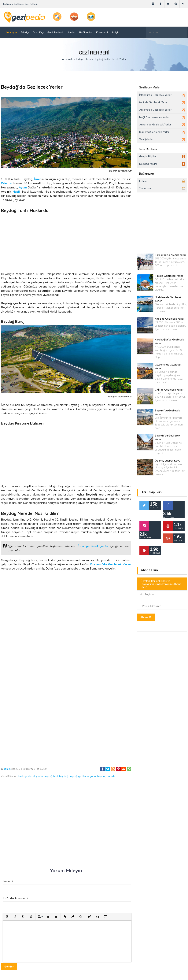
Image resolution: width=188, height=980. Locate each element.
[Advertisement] (66, 241)
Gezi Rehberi (55, 32)
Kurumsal (102, 32)
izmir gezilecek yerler (31, 776)
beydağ (48, 776)
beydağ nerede (106, 776)
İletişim (116, 32)
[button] (7, 917)
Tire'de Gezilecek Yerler (169, 276)
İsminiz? (8, 881)
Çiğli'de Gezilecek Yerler (169, 390)
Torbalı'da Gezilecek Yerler (171, 255)
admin (7, 769)
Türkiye (25, 32)
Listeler (71, 32)
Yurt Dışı (39, 32)
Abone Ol (146, 617)
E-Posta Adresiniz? (16, 898)
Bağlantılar (86, 32)
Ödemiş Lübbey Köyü (167, 461)
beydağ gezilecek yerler (83, 776)
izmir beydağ (61, 776)
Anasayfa (11, 32)
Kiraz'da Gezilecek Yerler (170, 319)
